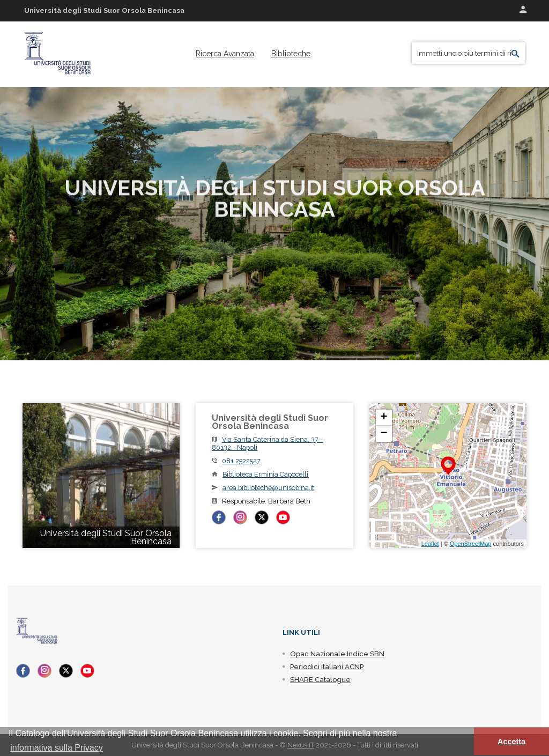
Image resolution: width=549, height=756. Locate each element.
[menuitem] (225, 54)
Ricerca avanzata (225, 54)
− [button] (384, 434)
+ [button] (384, 418)
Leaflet (430, 544)
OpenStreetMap (471, 544)
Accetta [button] (511, 742)
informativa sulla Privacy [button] (57, 748)
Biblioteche (291, 54)
